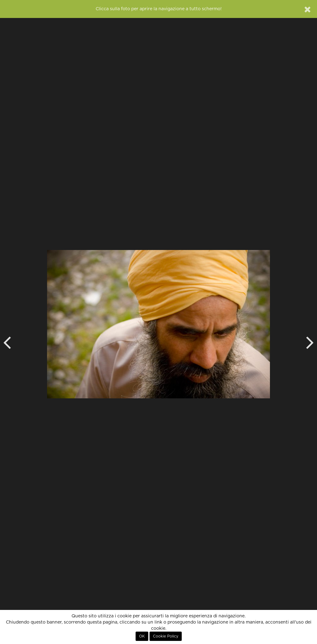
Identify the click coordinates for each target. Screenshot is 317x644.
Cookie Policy (166, 636)
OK (142, 636)
